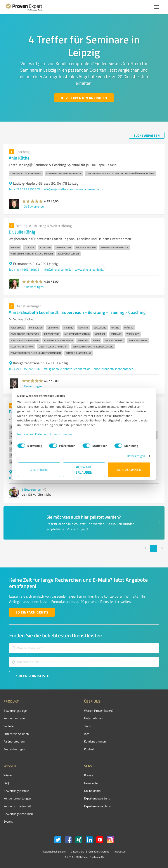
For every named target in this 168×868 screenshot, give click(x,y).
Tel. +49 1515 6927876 (24, 369)
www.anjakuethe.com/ (91, 189)
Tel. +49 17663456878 (24, 269)
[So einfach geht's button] (32, 612)
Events (8, 821)
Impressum (26, 434)
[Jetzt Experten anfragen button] (84, 98)
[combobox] (84, 648)
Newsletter (92, 783)
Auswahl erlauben (84, 470)
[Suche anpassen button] (147, 135)
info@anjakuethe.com (58, 189)
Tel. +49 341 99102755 (24, 189)
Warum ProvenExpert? (99, 711)
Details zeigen (135, 456)
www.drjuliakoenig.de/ (90, 269)
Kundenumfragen (15, 718)
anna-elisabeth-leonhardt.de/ (113, 369)
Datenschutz (77, 852)
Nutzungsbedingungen (54, 852)
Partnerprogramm (15, 741)
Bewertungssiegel (15, 711)
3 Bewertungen (32, 386)
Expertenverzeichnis (98, 806)
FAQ (6, 783)
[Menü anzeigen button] (157, 7)
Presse (89, 775)
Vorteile (9, 726)
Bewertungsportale (16, 791)
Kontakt (89, 749)
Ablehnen (39, 470)
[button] (32, 201)
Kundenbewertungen (17, 798)
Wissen (8, 775)
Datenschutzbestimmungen (55, 434)
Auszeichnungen (14, 749)
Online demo (92, 791)
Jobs (87, 734)
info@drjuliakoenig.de (57, 269)
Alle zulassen (129, 470)
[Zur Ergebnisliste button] (32, 676)
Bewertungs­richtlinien (18, 814)
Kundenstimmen (95, 741)
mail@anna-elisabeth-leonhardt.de (67, 369)
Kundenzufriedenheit (17, 806)
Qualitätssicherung (99, 852)
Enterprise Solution (16, 734)
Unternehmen (94, 718)
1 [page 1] (154, 548)
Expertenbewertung (97, 798)
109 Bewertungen (34, 206)
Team (88, 726)
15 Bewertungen (33, 287)
